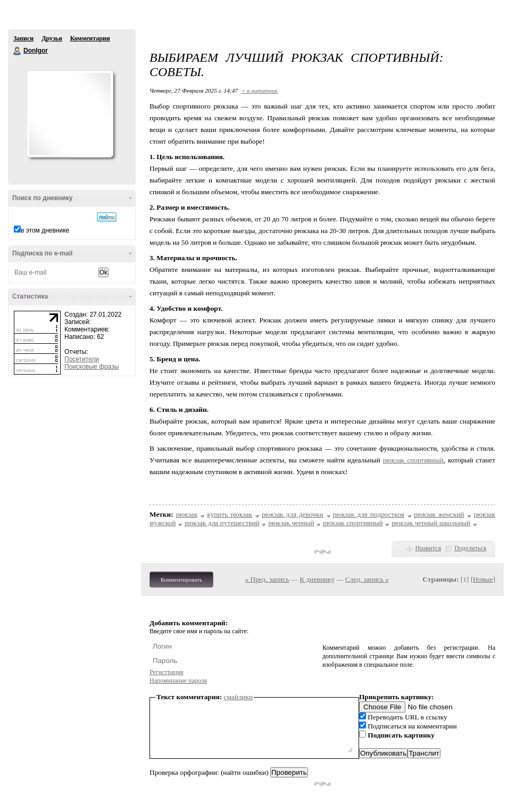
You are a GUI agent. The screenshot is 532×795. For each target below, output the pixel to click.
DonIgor (18, 51)
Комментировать (181, 579)
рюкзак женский (439, 514)
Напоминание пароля (178, 681)
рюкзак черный (291, 523)
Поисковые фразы (92, 367)
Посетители (82, 359)
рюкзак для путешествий (222, 523)
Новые (483, 579)
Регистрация (167, 672)
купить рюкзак (230, 514)
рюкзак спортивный (413, 460)
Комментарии (90, 38)
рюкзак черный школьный (431, 523)
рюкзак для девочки (293, 514)
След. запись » (367, 579)
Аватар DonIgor (70, 114)
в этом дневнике (45, 230)
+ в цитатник (260, 90)
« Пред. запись (267, 579)
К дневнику (317, 579)
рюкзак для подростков (369, 514)
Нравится (428, 548)
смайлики (239, 697)
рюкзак (187, 514)
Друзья (52, 38)
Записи (23, 38)
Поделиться (470, 548)
